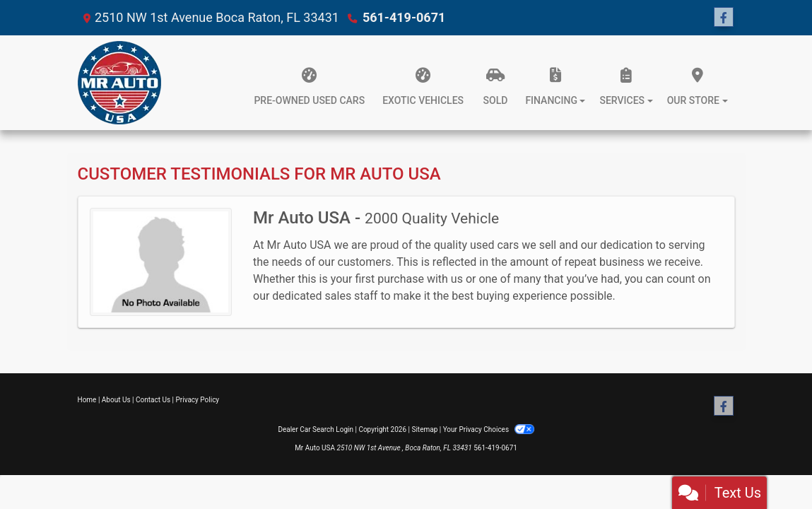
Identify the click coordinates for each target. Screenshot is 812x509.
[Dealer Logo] (119, 83)
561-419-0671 (404, 17)
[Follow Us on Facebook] (724, 18)
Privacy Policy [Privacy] (198, 400)
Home (87, 400)
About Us (116, 400)
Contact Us (153, 400)
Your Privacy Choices (489, 429)
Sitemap (424, 429)
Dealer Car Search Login (316, 429)
